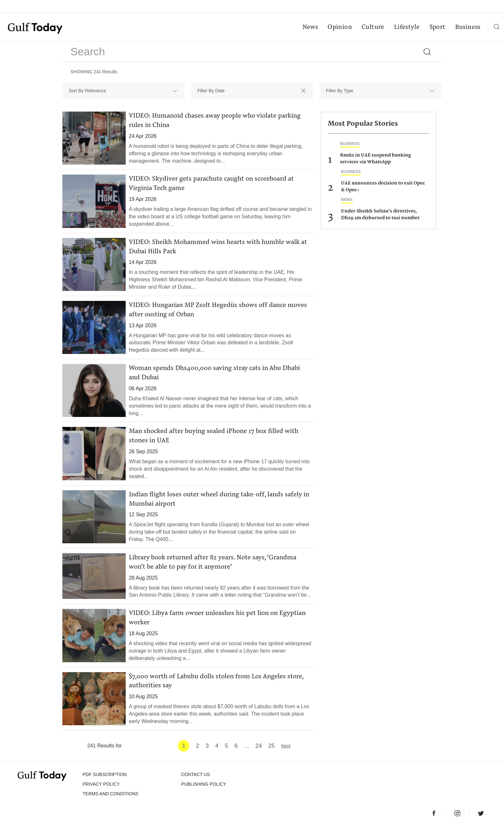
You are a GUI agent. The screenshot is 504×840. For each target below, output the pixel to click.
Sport (437, 28)
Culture (372, 28)
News (310, 28)
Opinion (339, 28)
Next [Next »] (286, 758)
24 (259, 758)
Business (467, 28)
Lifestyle (406, 28)
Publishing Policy (203, 796)
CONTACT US (195, 787)
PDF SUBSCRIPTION (105, 787)
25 (272, 758)
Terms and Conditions (110, 806)
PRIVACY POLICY (101, 796)
